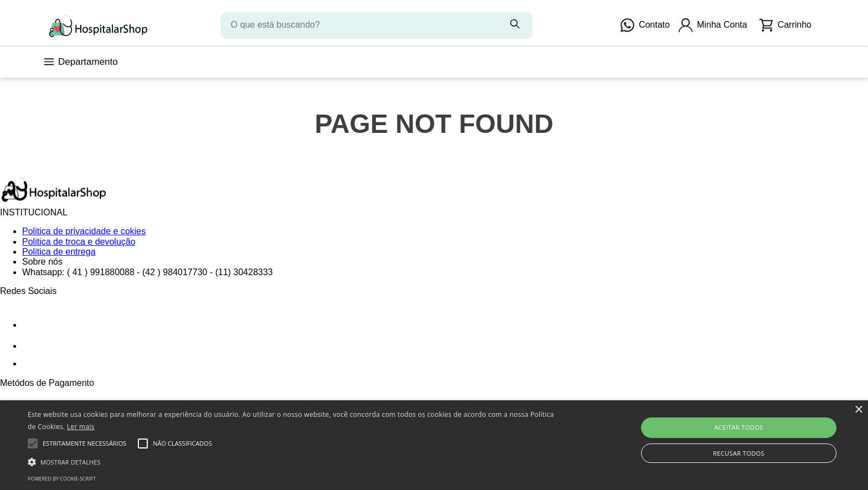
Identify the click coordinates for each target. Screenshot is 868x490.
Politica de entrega (59, 252)
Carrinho (786, 25)
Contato (645, 25)
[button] (292, 461)
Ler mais (81, 427)
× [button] (858, 410)
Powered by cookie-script (62, 479)
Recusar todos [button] (739, 453)
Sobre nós (42, 262)
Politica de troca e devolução (79, 242)
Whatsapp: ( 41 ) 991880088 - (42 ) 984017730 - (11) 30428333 (148, 272)
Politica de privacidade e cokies (84, 231)
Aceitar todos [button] (738, 427)
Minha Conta (713, 25)
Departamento (81, 62)
